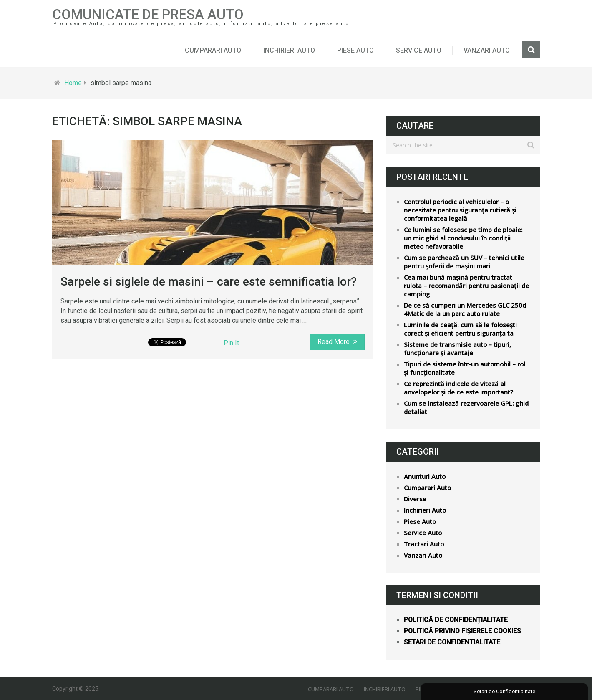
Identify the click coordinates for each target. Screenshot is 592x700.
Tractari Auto (424, 544)
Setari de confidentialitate (452, 642)
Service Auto (419, 50)
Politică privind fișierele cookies (462, 631)
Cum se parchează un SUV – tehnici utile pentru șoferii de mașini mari (464, 262)
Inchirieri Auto (289, 50)
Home (73, 83)
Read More (337, 342)
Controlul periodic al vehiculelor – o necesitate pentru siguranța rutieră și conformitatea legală (460, 210)
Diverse (415, 499)
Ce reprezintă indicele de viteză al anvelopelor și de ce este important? (458, 388)
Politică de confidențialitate (456, 620)
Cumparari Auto (213, 50)
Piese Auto (355, 50)
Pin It (231, 343)
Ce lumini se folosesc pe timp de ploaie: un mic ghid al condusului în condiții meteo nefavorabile (463, 238)
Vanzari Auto (487, 50)
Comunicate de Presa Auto (148, 14)
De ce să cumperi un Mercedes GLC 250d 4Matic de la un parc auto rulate (465, 309)
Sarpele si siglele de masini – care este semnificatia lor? (209, 282)
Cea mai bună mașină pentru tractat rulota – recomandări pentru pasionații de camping (466, 286)
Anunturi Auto (425, 476)
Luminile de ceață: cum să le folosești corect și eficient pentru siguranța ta (460, 329)
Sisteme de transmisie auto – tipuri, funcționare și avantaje (457, 349)
